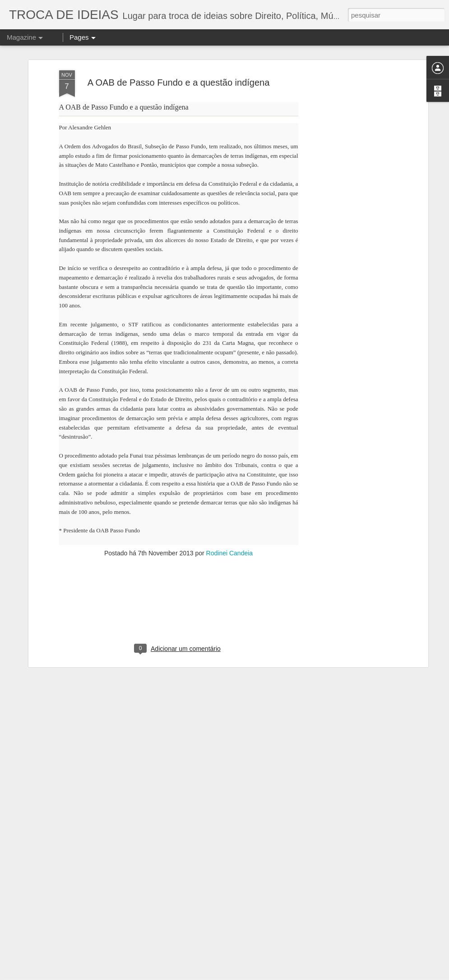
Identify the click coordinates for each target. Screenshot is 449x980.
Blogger (363, 975)
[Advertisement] (179, 530)
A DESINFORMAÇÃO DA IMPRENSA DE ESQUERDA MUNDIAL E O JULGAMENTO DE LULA (225, 872)
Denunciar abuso (392, 975)
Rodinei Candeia (230, 472)
